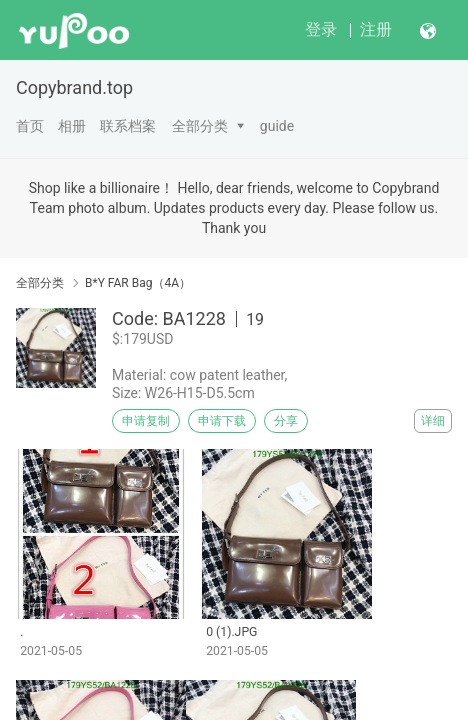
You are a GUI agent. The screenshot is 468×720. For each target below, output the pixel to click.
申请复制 (146, 421)
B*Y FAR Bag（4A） (138, 283)
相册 (72, 126)
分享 (286, 421)
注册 (376, 29)
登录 (321, 29)
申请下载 (222, 421)
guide (277, 126)
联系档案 (128, 126)
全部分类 (200, 126)
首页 (30, 126)
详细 (433, 421)
